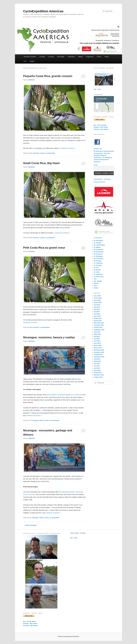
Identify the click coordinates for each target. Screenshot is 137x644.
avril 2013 (97, 341)
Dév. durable (98, 281)
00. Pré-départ (98, 240)
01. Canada (97, 243)
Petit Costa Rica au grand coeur (44, 248)
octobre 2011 (98, 377)
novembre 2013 (99, 325)
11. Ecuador (98, 265)
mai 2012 (97, 366)
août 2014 (97, 307)
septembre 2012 (99, 357)
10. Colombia (98, 263)
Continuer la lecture (68, 148)
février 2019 (98, 298)
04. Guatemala (98, 249)
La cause (51, 57)
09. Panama (98, 261)
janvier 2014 (98, 321)
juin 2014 (97, 309)
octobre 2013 (98, 327)
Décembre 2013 (99, 323)
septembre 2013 (99, 330)
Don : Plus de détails (100, 125)
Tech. (96, 286)
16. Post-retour (99, 277)
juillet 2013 (97, 334)
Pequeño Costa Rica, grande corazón (48, 76)
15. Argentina (98, 274)
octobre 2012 (98, 355)
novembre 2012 (99, 352)
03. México (97, 247)
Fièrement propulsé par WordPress (68, 637)
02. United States (99, 245)
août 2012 (97, 359)
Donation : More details (101, 127)
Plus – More (97, 89)
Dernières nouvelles (30, 57)
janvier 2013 (98, 348)
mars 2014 (97, 316)
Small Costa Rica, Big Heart (41, 163)
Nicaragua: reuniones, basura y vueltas (49, 337)
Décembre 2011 (99, 375)
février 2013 (98, 345)
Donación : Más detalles (101, 129)
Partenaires (71, 57)
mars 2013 (97, 343)
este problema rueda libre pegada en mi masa (63, 395)
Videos (41, 420)
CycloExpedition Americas (43, 11)
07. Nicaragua (34, 420)
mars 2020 (97, 296)
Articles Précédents (30, 525)
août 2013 (97, 332)
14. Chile (97, 272)
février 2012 (98, 373)
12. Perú (96, 268)
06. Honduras (98, 254)
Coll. (95, 279)
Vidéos (107, 57)
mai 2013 (97, 339)
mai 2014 (97, 312)
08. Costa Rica (35, 153)
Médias (80, 57)
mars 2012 (97, 370)
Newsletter (98, 149)
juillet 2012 (97, 361)
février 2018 (98, 303)
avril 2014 (97, 314)
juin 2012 (97, 364)
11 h (25, 61)
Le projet (42, 57)
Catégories (98, 238)
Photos (99, 57)
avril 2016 (97, 305)
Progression (90, 57)
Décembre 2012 (99, 350)
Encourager (61, 57)
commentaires (45, 327)
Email (96, 165)
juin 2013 (97, 336)
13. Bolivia (97, 270)
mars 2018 (97, 300)
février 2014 (98, 318)
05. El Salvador (99, 252)
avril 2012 (97, 368)
